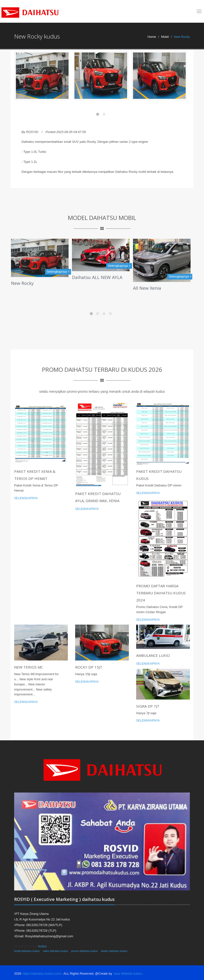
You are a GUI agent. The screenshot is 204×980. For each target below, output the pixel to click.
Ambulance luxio (153, 655)
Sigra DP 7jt (148, 706)
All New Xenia (147, 288)
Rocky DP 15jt (89, 667)
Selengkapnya (26, 498)
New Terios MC (29, 667)
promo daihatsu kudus (85, 951)
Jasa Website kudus (128, 974)
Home (152, 37)
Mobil (165, 37)
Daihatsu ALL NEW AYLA (97, 277)
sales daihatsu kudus (55, 951)
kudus (42, 946)
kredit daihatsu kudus (27, 951)
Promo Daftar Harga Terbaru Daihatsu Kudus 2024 (161, 593)
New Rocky (22, 283)
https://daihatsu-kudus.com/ (42, 974)
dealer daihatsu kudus (114, 951)
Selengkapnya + (58, 272)
